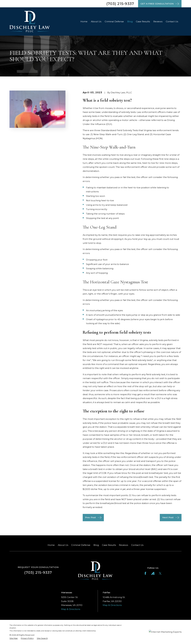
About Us (63, 545)
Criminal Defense (81, 545)
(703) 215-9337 (120, 4)
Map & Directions (71, 609)
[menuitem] (14, 638)
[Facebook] (145, 573)
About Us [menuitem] (96, 21)
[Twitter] (160, 573)
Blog (96, 545)
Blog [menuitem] (130, 21)
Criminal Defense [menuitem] (114, 21)
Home (51, 545)
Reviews (123, 545)
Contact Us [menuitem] (172, 21)
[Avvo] (153, 573)
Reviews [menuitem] (158, 21)
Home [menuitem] (84, 21)
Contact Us (137, 545)
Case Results (109, 545)
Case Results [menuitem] (143, 21)
